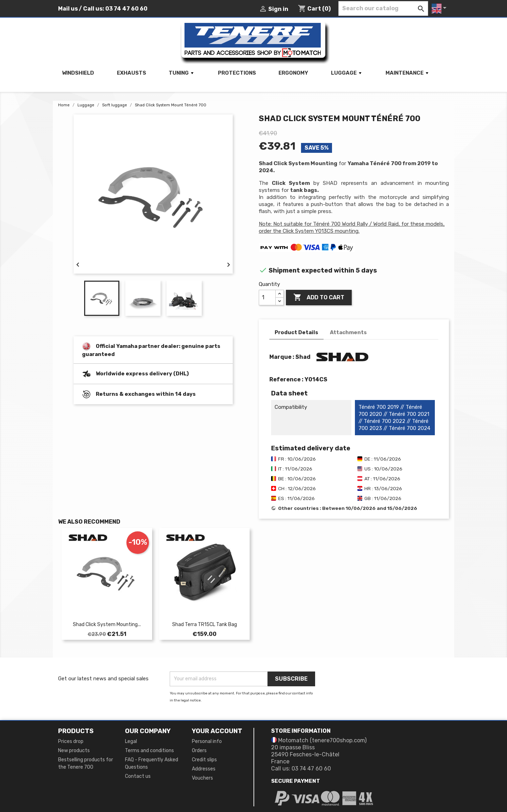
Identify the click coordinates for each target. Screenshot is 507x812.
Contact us (138, 776)
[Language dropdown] (440, 8)
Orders (199, 751)
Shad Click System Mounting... (107, 624)
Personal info (207, 741)
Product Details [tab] (296, 332)
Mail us (68, 9)
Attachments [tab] (348, 332)
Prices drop (71, 741)
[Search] (383, 8)
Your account (217, 731)
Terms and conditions (149, 751)
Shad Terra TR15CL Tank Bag (205, 624)
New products (74, 751)
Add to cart (319, 298)
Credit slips (204, 760)
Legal (131, 741)
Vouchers (202, 778)
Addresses (204, 769)
